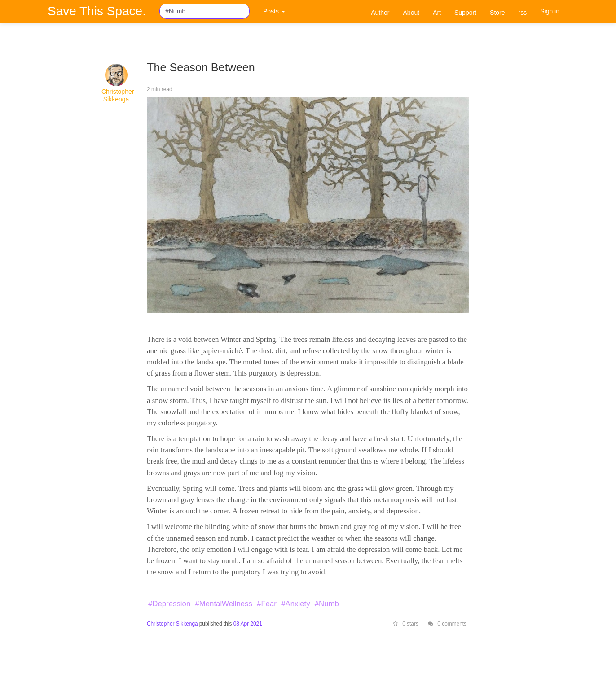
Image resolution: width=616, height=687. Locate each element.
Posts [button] (274, 11)
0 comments (447, 624)
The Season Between (201, 67)
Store (497, 13)
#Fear (267, 604)
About (411, 13)
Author (380, 13)
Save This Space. (97, 11)
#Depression (169, 604)
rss (523, 13)
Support (465, 13)
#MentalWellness (223, 604)
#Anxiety (295, 604)
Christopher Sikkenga (118, 95)
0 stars (406, 624)
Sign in (550, 11)
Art (437, 13)
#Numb (327, 604)
